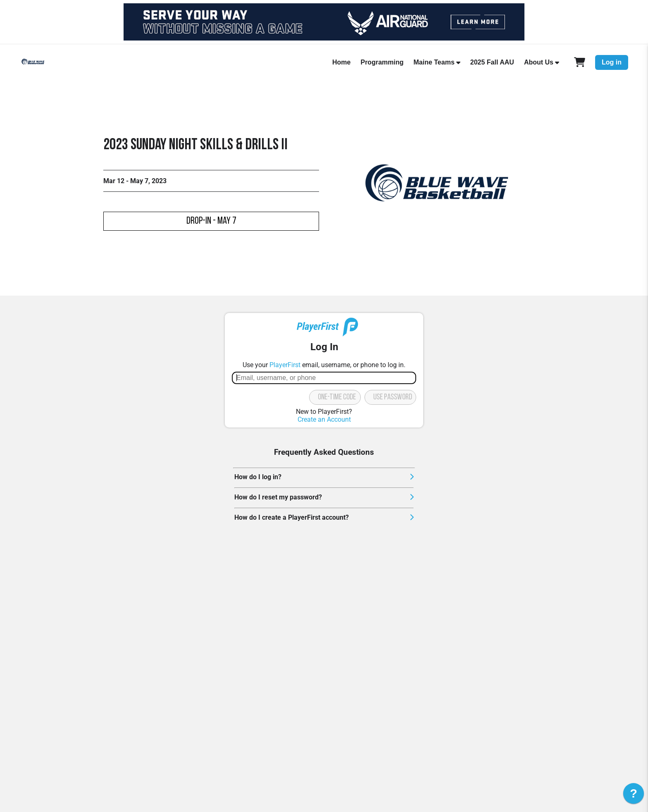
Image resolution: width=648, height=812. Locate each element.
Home (341, 62)
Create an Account (324, 419)
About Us (539, 62)
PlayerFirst (285, 365)
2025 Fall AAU (492, 62)
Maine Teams (434, 62)
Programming (382, 62)
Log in (612, 62)
